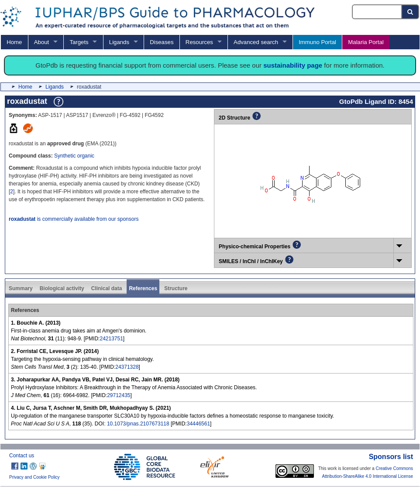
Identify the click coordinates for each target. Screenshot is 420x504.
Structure (176, 288)
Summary (21, 288)
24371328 (127, 367)
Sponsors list (391, 457)
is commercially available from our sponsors (74, 219)
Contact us (22, 456)
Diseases (162, 42)
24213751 (111, 339)
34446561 (198, 424)
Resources (199, 42)
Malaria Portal (366, 42)
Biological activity (62, 288)
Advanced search (256, 42)
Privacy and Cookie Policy (34, 477)
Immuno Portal (317, 42)
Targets (79, 42)
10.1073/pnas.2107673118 (138, 424)
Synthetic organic (74, 156)
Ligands (119, 42)
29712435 (119, 395)
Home (14, 42)
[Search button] (411, 12)
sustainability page (293, 65)
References (143, 288)
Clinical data (107, 288)
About (41, 42)
